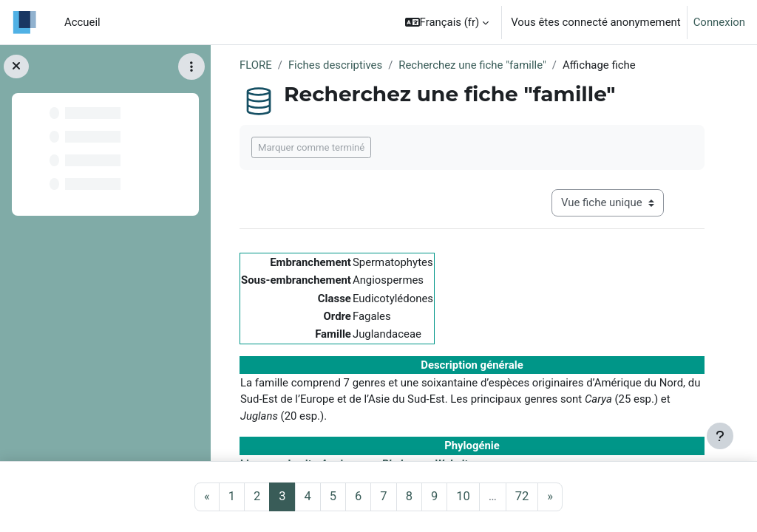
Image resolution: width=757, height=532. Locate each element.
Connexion (719, 22)
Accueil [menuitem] (82, 22)
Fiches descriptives (335, 65)
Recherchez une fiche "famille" (472, 65)
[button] (447, 22)
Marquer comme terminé (311, 147)
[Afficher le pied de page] (720, 436)
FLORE (256, 65)
